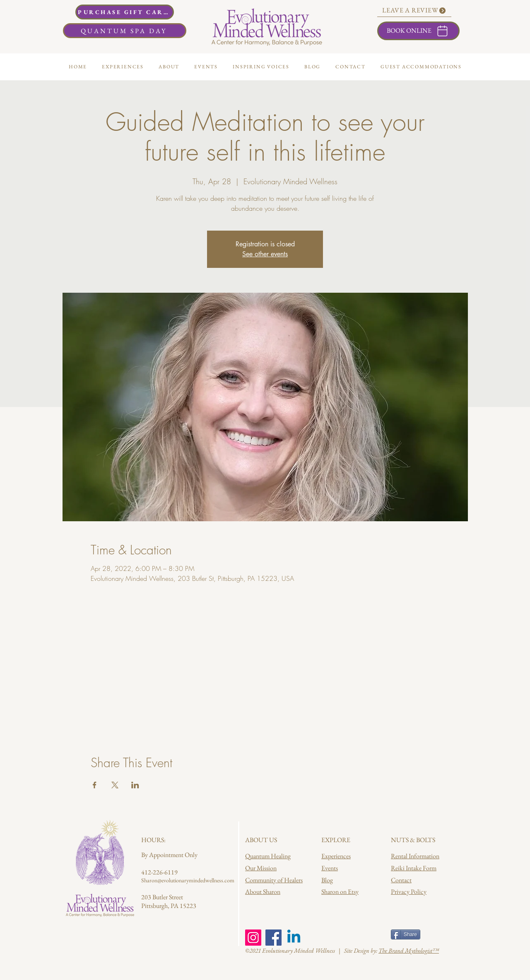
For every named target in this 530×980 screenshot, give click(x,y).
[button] (169, 67)
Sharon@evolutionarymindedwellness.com (188, 880)
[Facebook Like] (337, 935)
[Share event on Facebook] (95, 785)
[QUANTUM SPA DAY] (125, 31)
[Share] (406, 934)
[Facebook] (273, 938)
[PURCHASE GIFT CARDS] (125, 12)
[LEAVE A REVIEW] (414, 11)
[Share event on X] (115, 785)
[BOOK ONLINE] (418, 31)
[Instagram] (253, 938)
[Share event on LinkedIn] (135, 785)
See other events (265, 254)
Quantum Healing (268, 856)
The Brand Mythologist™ (409, 950)
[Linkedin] (294, 938)
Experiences (336, 856)
